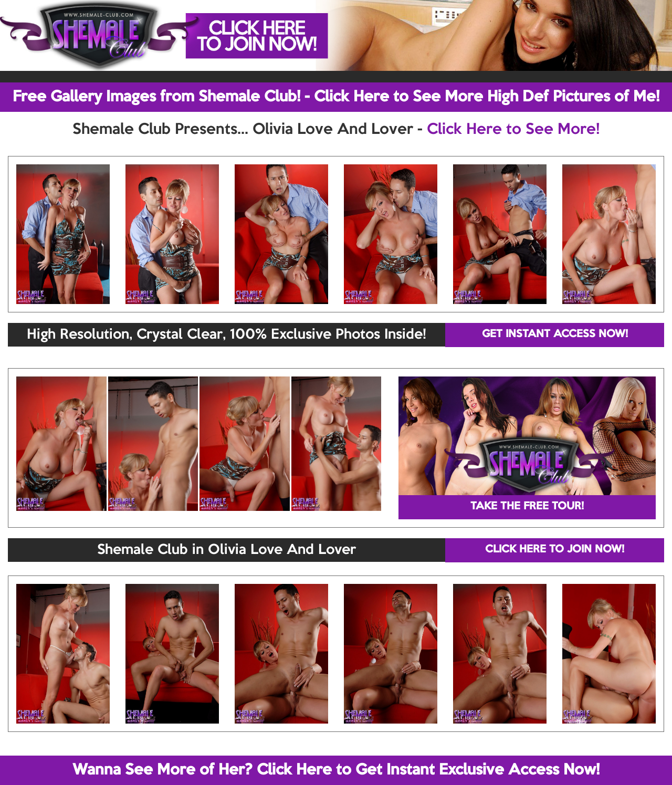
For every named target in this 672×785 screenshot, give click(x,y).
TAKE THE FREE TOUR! (527, 507)
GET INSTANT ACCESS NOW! (555, 334)
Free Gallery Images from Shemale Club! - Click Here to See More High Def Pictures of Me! (336, 97)
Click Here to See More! (513, 130)
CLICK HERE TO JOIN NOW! (555, 550)
